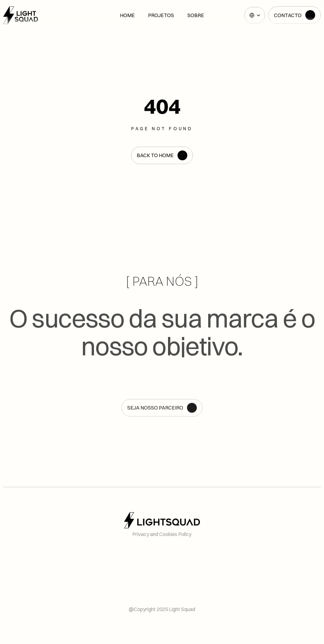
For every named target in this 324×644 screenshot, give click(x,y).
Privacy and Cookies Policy (162, 534)
